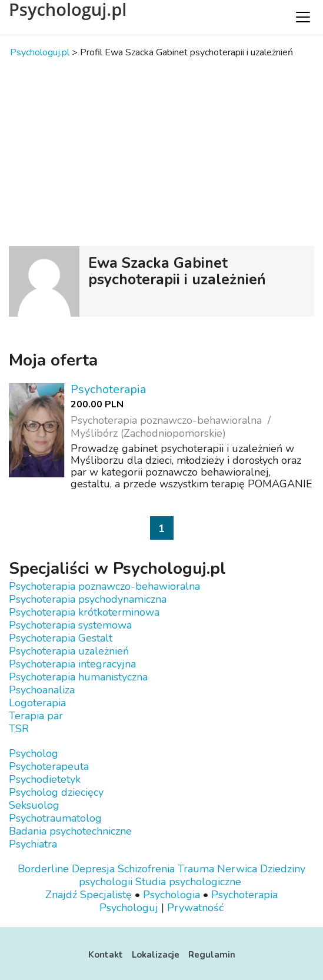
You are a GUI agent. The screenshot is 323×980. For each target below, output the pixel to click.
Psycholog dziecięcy (56, 792)
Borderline (43, 869)
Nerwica (237, 869)
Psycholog (34, 753)
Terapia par (36, 716)
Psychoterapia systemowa (70, 625)
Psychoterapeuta (49, 766)
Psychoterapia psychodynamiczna (88, 599)
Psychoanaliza (42, 690)
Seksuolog (34, 805)
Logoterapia (37, 703)
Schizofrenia (146, 869)
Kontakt (106, 955)
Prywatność (195, 908)
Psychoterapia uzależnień (69, 651)
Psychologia (172, 895)
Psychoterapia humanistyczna (78, 677)
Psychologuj (129, 908)
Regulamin (212, 955)
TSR (19, 729)
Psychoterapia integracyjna (72, 664)
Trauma (196, 869)
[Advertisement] (161, 152)
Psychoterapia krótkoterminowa (84, 612)
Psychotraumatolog (55, 818)
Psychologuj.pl (68, 9)
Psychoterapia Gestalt (61, 638)
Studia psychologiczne (188, 882)
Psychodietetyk (45, 779)
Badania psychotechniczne (70, 831)
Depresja (93, 869)
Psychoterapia (108, 389)
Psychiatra (33, 844)
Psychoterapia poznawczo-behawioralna (104, 586)
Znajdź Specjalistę (89, 895)
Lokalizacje (156, 955)
